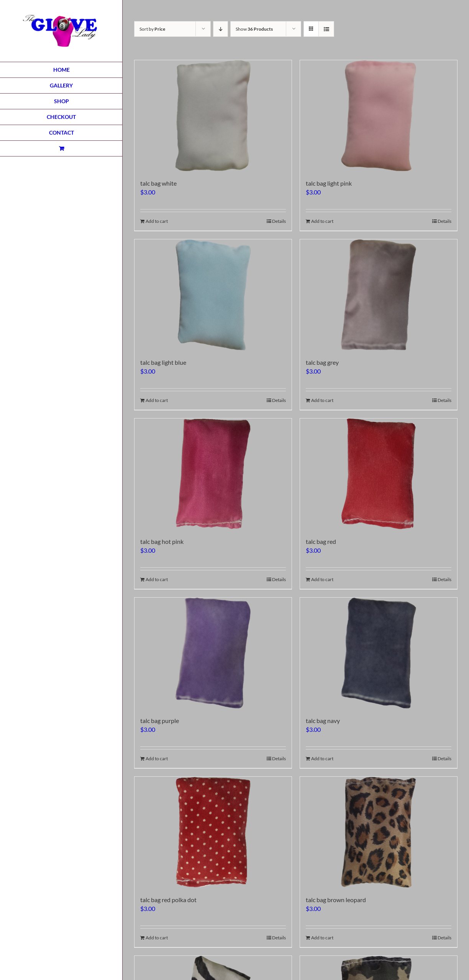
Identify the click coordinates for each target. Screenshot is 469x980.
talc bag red (321, 541)
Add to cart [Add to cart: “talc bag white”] (157, 221)
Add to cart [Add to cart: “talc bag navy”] (322, 758)
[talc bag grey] (379, 295)
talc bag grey (322, 362)
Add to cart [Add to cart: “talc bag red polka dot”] (157, 938)
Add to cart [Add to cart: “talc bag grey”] (322, 400)
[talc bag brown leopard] (379, 832)
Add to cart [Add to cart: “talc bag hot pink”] (157, 579)
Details (279, 221)
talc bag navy (323, 721)
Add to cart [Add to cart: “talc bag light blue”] (157, 400)
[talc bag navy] (379, 653)
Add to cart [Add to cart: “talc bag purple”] (157, 758)
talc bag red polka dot (168, 900)
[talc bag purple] (213, 653)
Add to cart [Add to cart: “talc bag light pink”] (322, 221)
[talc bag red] (379, 474)
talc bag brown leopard (336, 900)
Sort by (152, 29)
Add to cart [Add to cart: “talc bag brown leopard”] (322, 938)
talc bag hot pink (162, 541)
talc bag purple (160, 721)
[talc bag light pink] (379, 116)
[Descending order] (221, 29)
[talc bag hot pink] (213, 474)
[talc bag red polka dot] (213, 832)
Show (254, 29)
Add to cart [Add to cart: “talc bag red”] (322, 579)
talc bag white (158, 183)
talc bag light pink (329, 183)
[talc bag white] (213, 116)
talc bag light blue (163, 362)
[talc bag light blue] (213, 295)
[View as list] (326, 29)
